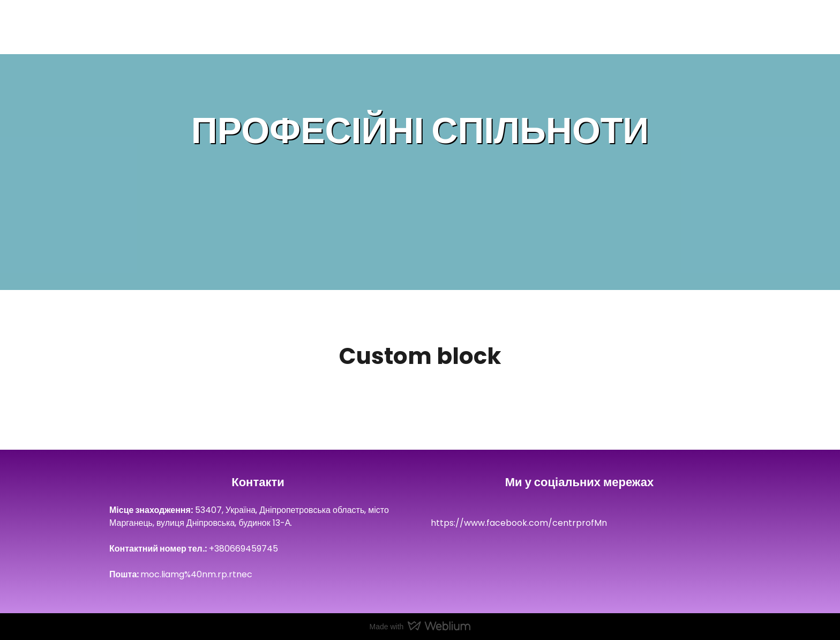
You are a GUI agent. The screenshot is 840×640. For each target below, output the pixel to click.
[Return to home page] (123, 29)
